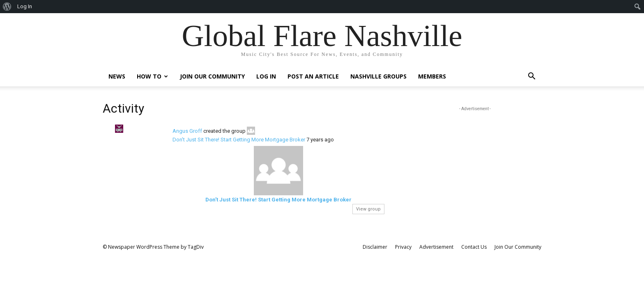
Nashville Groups (378, 76)
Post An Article (313, 76)
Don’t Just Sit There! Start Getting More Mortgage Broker (278, 200)
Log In (266, 76)
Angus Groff (187, 131)
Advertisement (436, 247)
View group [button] (368, 209)
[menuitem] (7, 7)
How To (152, 76)
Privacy (403, 247)
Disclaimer (375, 247)
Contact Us (474, 247)
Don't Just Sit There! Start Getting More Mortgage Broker (239, 140)
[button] (531, 77)
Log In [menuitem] (25, 6)
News (117, 76)
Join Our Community (212, 76)
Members (432, 76)
